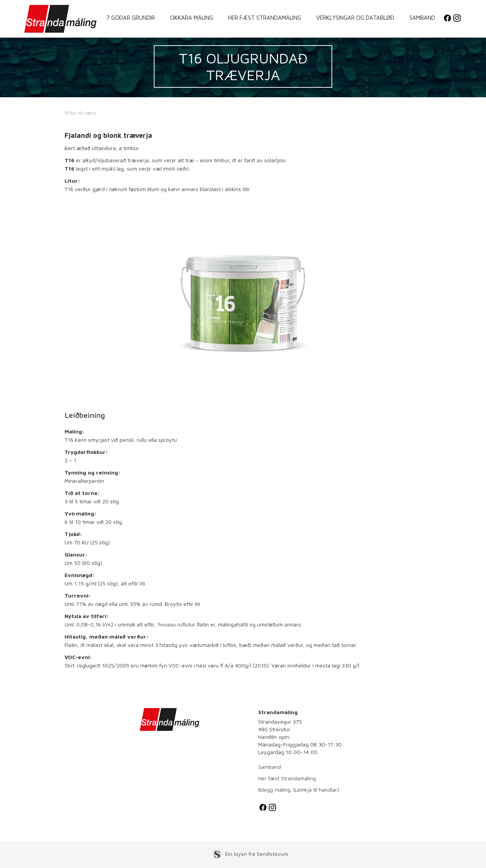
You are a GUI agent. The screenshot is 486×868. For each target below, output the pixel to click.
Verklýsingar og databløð (355, 18)
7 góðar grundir (131, 18)
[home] (60, 19)
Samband (422, 18)
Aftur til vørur (81, 113)
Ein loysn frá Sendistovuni (256, 854)
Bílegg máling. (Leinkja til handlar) (299, 790)
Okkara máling (192, 18)
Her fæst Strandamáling (265, 18)
